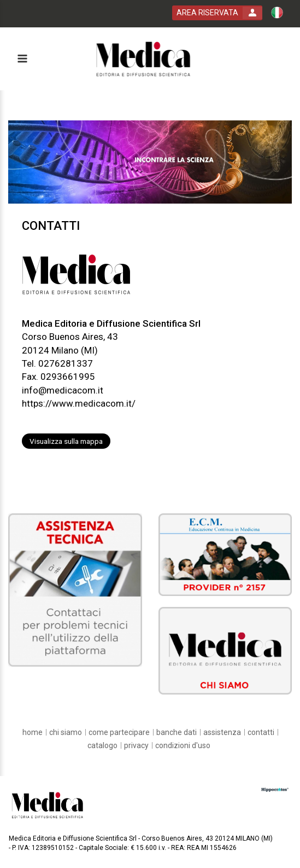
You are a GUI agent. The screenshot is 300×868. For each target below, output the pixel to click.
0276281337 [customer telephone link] (66, 363)
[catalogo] (102, 745)
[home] (33, 732)
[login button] (217, 13)
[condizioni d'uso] (183, 745)
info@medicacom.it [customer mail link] (63, 390)
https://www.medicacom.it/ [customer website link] (79, 403)
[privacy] (136, 745)
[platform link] (144, 59)
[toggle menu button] (22, 59)
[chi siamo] (66, 732)
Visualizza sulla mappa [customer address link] (66, 441)
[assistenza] (222, 732)
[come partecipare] (119, 732)
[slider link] (75, 589)
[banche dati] (177, 732)
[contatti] (261, 732)
